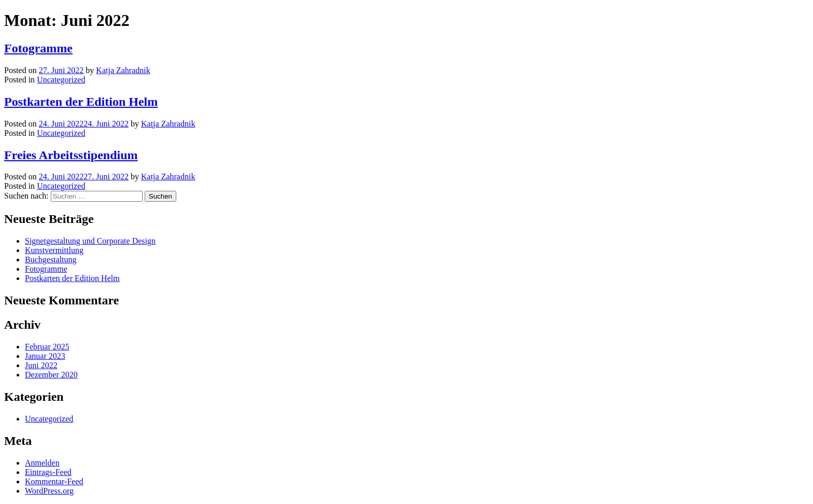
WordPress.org (49, 491)
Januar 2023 (45, 356)
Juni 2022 (41, 365)
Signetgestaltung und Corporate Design (90, 241)
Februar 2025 (47, 347)
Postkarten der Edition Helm (81, 102)
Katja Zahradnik (123, 70)
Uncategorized (61, 80)
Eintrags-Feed (48, 472)
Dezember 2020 (51, 375)
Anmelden (42, 463)
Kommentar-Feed (54, 481)
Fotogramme (38, 48)
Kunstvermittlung (54, 250)
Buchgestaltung (51, 260)
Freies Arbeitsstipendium (71, 155)
